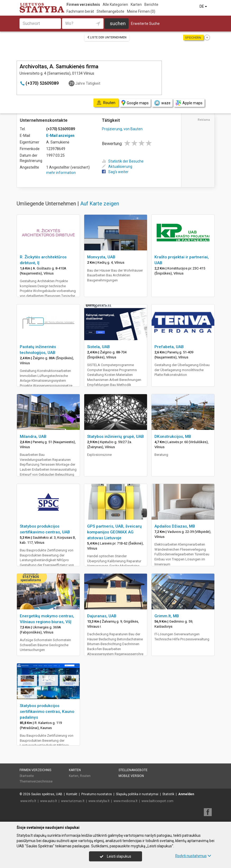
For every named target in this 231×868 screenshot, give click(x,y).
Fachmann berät (80, 11)
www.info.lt (28, 801)
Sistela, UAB (98, 347)
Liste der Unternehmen (107, 37)
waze (162, 103)
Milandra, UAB (33, 437)
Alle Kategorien (115, 5)
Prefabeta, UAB (169, 347)
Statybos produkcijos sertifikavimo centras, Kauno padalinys (47, 712)
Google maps (135, 103)
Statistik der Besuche (123, 161)
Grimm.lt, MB (167, 616)
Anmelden (186, 794)
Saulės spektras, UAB (47, 794)
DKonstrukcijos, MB (173, 437)
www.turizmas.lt (73, 801)
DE (204, 6)
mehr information (61, 173)
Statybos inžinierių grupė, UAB (115, 437)
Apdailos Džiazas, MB (175, 526)
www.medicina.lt (126, 801)
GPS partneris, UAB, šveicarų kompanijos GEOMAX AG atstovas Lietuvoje (114, 532)
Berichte (151, 5)
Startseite (27, 776)
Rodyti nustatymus (193, 856)
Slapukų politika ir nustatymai (137, 794)
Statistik (168, 794)
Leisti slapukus (115, 856)
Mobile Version (131, 776)
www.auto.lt (49, 801)
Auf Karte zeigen (100, 204)
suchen (118, 23)
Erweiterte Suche (145, 24)
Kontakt (72, 794)
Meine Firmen (141, 11)
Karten (136, 5)
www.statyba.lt (99, 801)
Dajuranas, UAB (102, 616)
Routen (85, 776)
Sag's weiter (115, 172)
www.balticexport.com (157, 801)
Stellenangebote (110, 11)
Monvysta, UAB (101, 257)
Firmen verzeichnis (83, 5)
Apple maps (189, 103)
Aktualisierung (117, 167)
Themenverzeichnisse (36, 781)
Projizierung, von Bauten (122, 129)
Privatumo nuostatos (97, 794)
